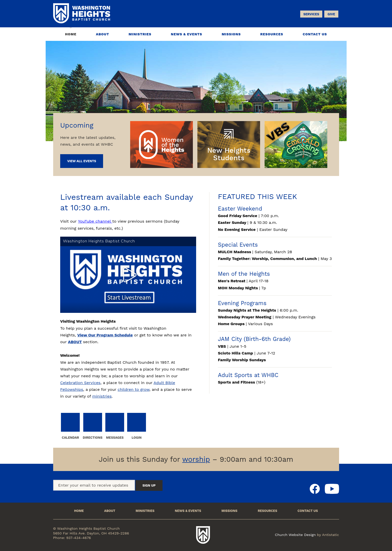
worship (196, 459)
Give (331, 14)
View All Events (82, 161)
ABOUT (75, 342)
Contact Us (315, 34)
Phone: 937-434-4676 (72, 538)
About (103, 34)
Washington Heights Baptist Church (203, 535)
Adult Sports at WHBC (248, 375)
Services (311, 14)
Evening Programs (242, 303)
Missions (231, 34)
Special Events (238, 245)
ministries (102, 396)
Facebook (315, 489)
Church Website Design (295, 535)
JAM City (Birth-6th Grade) (254, 339)
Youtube (332, 489)
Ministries (140, 34)
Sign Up (149, 485)
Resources (272, 34)
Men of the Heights (244, 274)
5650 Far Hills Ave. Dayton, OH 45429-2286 (91, 533)
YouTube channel (95, 221)
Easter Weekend (240, 209)
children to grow (134, 389)
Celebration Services (80, 383)
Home (71, 34)
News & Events (186, 34)
